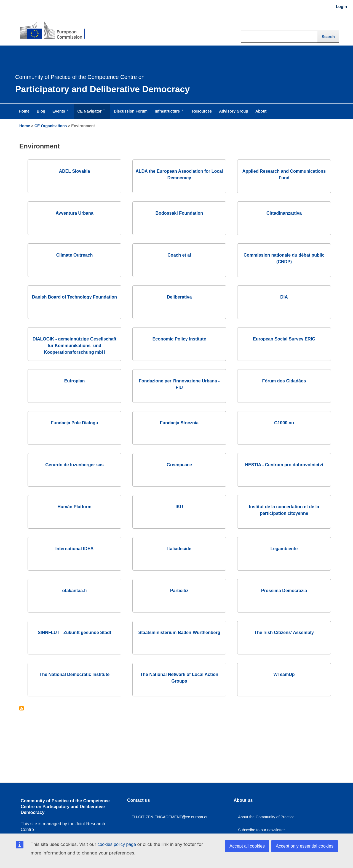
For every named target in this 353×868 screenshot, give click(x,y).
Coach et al (179, 255)
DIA (284, 297)
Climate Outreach (74, 255)
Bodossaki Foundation (179, 213)
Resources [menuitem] (202, 111)
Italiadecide (179, 549)
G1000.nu (284, 423)
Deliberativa (179, 297)
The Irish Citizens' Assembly (284, 633)
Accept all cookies (247, 846)
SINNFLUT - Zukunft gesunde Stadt (75, 633)
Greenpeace (179, 465)
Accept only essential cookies (305, 846)
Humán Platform (74, 507)
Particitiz (179, 591)
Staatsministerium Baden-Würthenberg (179, 633)
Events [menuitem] (60, 114)
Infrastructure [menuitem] (168, 114)
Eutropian (75, 381)
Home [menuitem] (24, 111)
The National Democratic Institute (74, 674)
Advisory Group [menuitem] (234, 111)
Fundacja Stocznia (179, 423)
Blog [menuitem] (41, 111)
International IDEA (75, 549)
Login (341, 7)
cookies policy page (117, 844)
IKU (179, 507)
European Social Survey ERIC (284, 339)
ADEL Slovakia (75, 171)
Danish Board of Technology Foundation (74, 297)
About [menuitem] (261, 111)
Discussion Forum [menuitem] (131, 111)
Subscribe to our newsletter (261, 830)
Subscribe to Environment (22, 709)
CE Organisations (51, 126)
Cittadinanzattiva (284, 213)
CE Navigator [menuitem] (90, 114)
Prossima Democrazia (284, 591)
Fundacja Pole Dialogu (74, 423)
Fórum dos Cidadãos (284, 381)
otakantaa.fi (75, 591)
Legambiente (284, 549)
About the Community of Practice (266, 817)
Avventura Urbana (74, 213)
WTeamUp (284, 674)
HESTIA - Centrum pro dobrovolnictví (284, 465)
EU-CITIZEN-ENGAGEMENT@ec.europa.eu (170, 817)
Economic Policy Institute (179, 339)
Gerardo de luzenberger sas (74, 465)
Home (25, 126)
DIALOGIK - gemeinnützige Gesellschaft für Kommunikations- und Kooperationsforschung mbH (74, 346)
